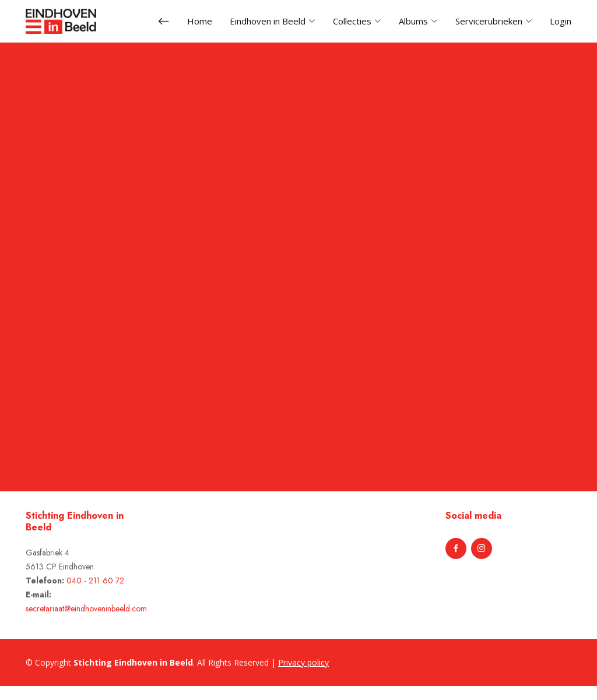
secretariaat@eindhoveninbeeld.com (86, 608)
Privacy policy (303, 662)
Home (200, 21)
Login (561, 21)
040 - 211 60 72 (95, 581)
